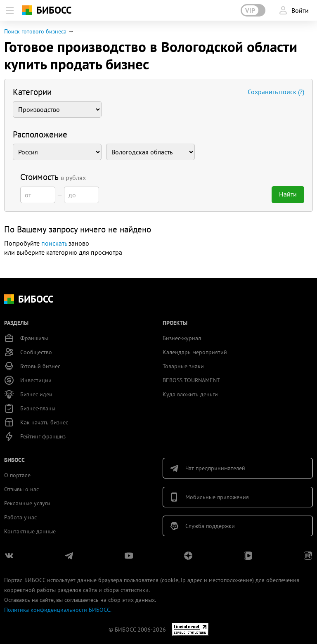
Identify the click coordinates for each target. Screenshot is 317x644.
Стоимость (53, 177)
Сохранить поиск (276, 92)
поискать (54, 243)
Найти (288, 194)
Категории (32, 92)
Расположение (40, 134)
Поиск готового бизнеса (35, 31)
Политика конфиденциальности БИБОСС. (58, 610)
